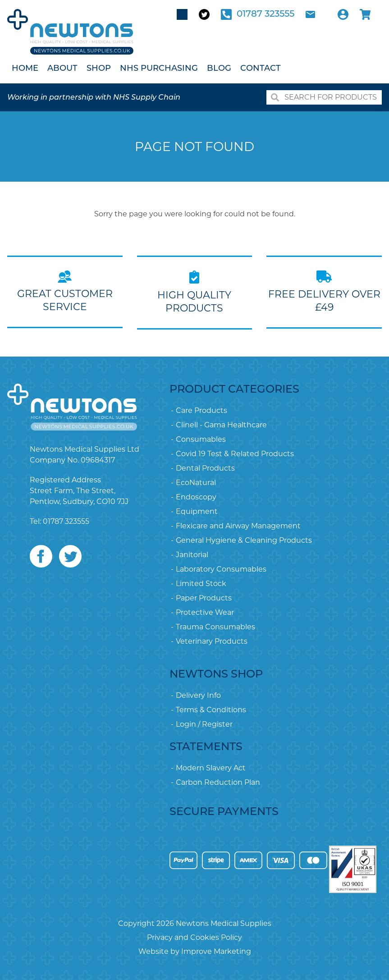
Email (310, 14)
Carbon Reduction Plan (218, 782)
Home (25, 69)
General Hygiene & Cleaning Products (244, 540)
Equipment (197, 511)
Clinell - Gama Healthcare (221, 425)
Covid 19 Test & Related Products (235, 454)
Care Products (201, 410)
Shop (99, 69)
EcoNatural (196, 483)
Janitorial (192, 555)
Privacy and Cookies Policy (194, 937)
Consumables (201, 439)
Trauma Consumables (215, 627)
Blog (219, 69)
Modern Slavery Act (211, 768)
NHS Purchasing (159, 69)
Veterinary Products (212, 641)
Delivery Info (198, 695)
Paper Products (204, 598)
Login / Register (204, 724)
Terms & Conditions (211, 710)
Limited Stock (201, 584)
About (62, 69)
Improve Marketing (216, 951)
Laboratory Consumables (221, 569)
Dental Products (205, 468)
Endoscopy (196, 497)
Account (343, 14)
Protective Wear (205, 612)
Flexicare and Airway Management (238, 526)
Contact (261, 69)
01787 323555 (265, 14)
